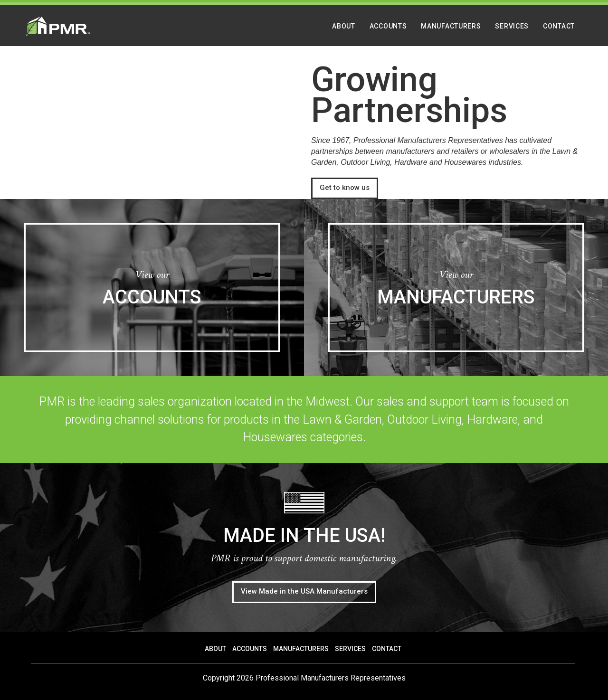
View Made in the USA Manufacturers (304, 591)
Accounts (388, 26)
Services (512, 26)
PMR (58, 26)
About (344, 26)
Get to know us (345, 188)
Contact (559, 26)
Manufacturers (451, 26)
